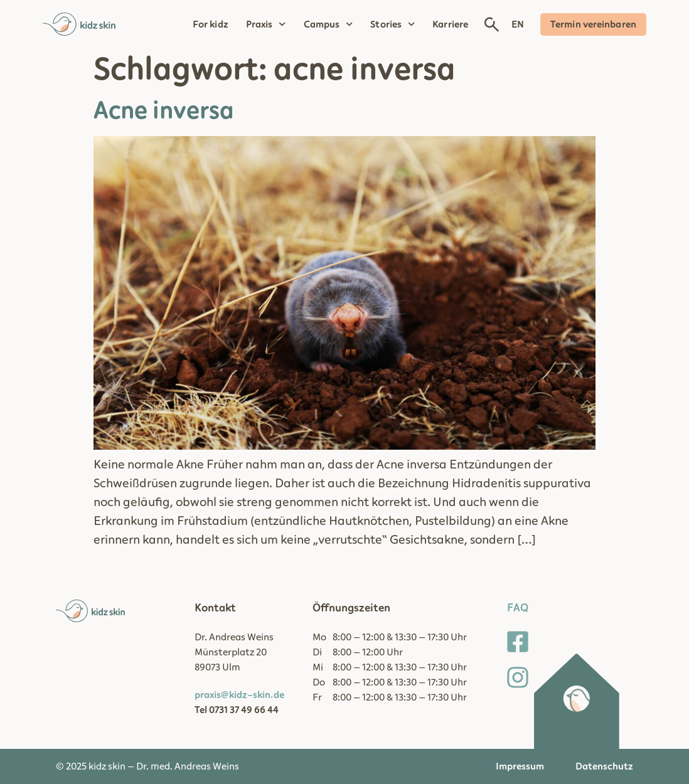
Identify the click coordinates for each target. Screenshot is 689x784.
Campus (328, 24)
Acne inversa (164, 111)
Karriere (450, 24)
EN (518, 24)
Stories (393, 24)
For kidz (211, 24)
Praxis (266, 24)
